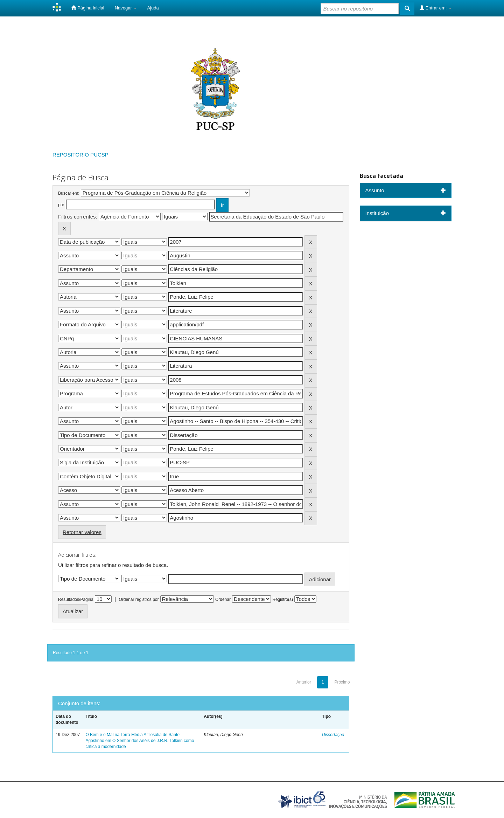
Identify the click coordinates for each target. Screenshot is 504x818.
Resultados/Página (76, 599)
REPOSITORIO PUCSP (80, 155)
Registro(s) (283, 599)
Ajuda (153, 8)
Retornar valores (82, 532)
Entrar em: (436, 8)
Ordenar (223, 599)
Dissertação (333, 735)
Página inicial (88, 8)
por (61, 205)
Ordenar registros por (139, 599)
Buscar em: (69, 193)
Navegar (126, 8)
